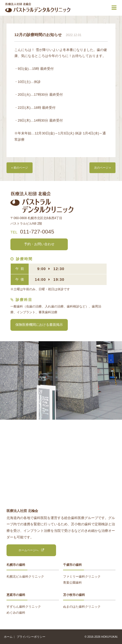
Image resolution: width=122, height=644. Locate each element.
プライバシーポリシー (31, 637)
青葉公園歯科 (72, 583)
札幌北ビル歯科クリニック (25, 577)
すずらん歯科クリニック (24, 607)
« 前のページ (20, 168)
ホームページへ (29, 550)
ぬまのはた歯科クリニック (82, 607)
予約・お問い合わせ (39, 244)
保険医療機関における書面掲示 (39, 325)
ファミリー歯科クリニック (82, 577)
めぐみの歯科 (16, 613)
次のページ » (102, 168)
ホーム (8, 637)
